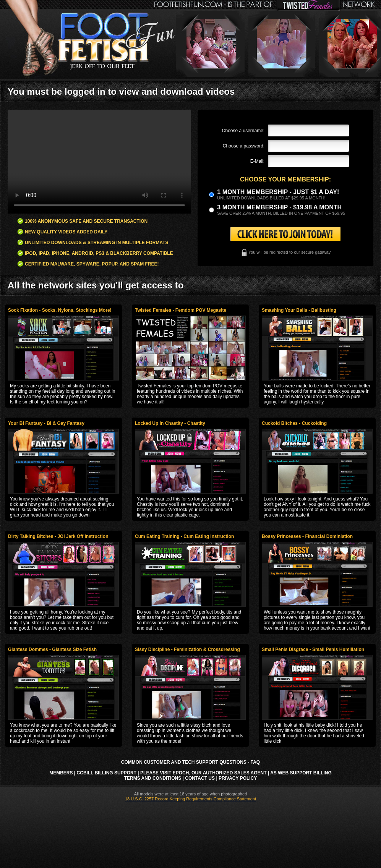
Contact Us (200, 778)
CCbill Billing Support (107, 773)
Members (61, 773)
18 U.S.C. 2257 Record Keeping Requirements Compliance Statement (190, 799)
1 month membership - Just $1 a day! (278, 192)
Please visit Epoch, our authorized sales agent (203, 773)
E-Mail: (257, 161)
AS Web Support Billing (301, 773)
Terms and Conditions (153, 778)
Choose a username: (243, 131)
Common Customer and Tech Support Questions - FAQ (190, 762)
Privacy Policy (238, 778)
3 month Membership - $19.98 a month (279, 207)
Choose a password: (244, 146)
